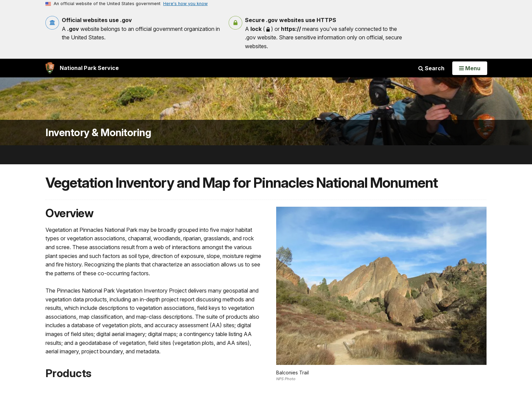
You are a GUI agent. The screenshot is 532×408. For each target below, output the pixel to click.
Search (431, 68)
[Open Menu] (470, 68)
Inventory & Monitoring (98, 133)
